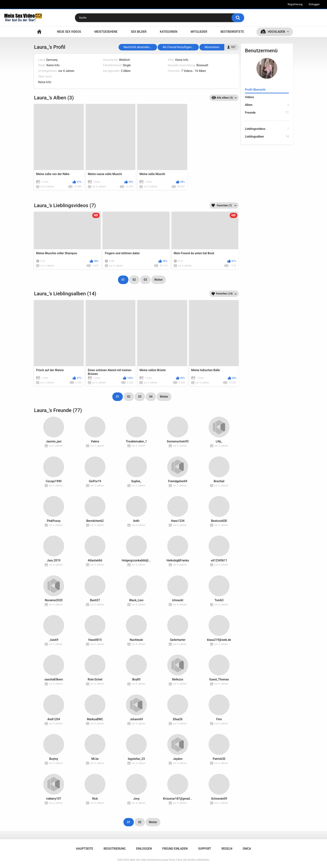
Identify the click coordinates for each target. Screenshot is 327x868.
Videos (249, 97)
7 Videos (187, 71)
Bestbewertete (232, 32)
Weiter (158, 280)
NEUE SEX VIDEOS (69, 32)
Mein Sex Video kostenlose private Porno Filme (156, 860)
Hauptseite (39, 32)
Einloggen (314, 4)
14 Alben (200, 71)
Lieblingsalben (267, 137)
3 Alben (126, 71)
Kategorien (169, 32)
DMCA (247, 849)
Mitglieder (199, 32)
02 (134, 280)
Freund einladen (175, 849)
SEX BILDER (139, 32)
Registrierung (295, 4)
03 (145, 280)
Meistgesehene (106, 32)
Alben (267, 105)
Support (205, 849)
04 (151, 397)
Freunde (267, 113)
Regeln (227, 849)
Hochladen (276, 32)
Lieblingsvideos (267, 129)
